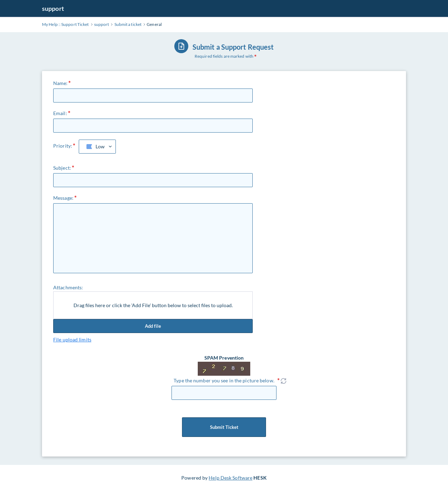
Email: (60, 113)
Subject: (62, 168)
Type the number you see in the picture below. (224, 380)
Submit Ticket (224, 427)
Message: (63, 198)
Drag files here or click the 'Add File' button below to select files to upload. (153, 305)
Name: (61, 83)
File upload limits (72, 340)
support (53, 8)
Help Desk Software (230, 478)
